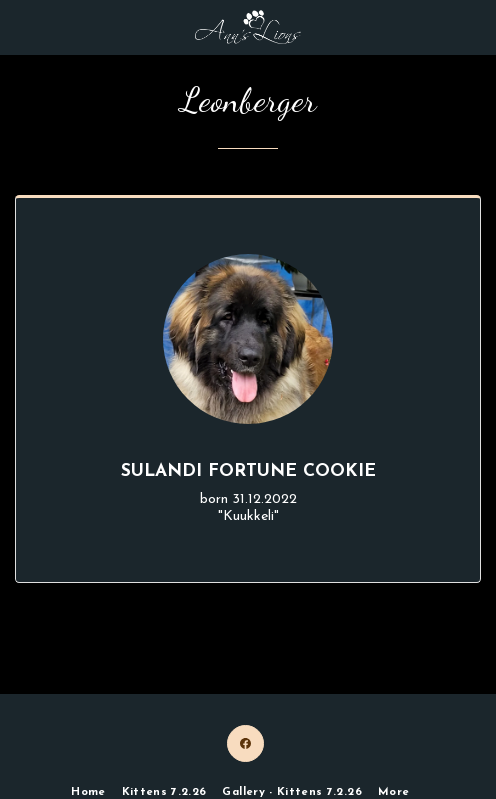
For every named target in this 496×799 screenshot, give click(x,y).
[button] (22, 27)
